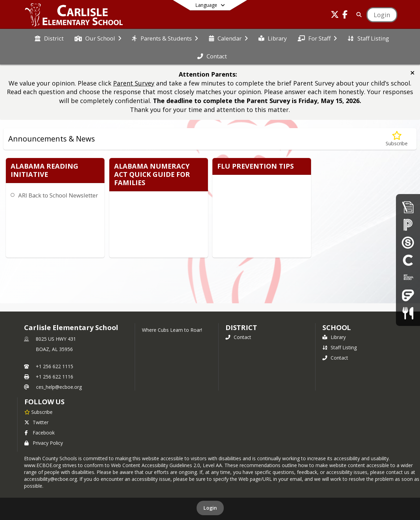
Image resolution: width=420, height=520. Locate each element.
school (337, 327)
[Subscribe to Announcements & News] (397, 139)
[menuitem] (49, 38)
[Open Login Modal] (382, 15)
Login (210, 508)
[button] (412, 73)
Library (334, 337)
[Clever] (408, 260)
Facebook (40, 433)
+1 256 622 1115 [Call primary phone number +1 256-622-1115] (54, 366)
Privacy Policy (44, 443)
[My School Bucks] (408, 278)
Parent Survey (134, 83)
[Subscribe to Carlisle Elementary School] (38, 412)
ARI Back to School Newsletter (58, 195)
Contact (238, 337)
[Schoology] (408, 242)
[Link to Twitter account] (335, 16)
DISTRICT (241, 327)
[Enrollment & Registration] (408, 207)
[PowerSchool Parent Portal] (408, 224)
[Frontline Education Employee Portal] (408, 295)
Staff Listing (340, 347)
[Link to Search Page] (358, 15)
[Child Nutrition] (408, 313)
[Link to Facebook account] (345, 16)
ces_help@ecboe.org (59, 387)
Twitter (36, 422)
